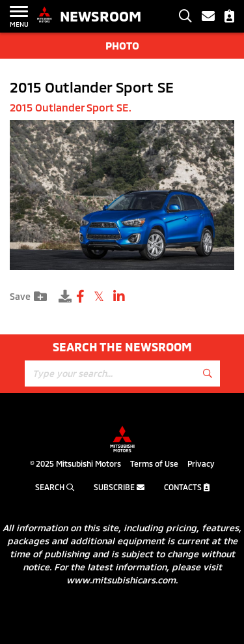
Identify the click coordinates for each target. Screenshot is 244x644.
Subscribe (119, 487)
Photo (122, 45)
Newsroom (101, 16)
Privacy (201, 463)
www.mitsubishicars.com (121, 580)
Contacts (187, 487)
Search (55, 487)
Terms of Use (154, 463)
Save (28, 297)
